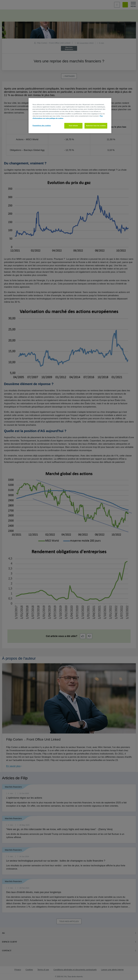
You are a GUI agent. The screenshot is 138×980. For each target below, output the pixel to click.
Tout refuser (73, 126)
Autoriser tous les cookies (96, 126)
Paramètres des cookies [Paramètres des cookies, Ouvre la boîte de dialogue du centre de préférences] (42, 125)
